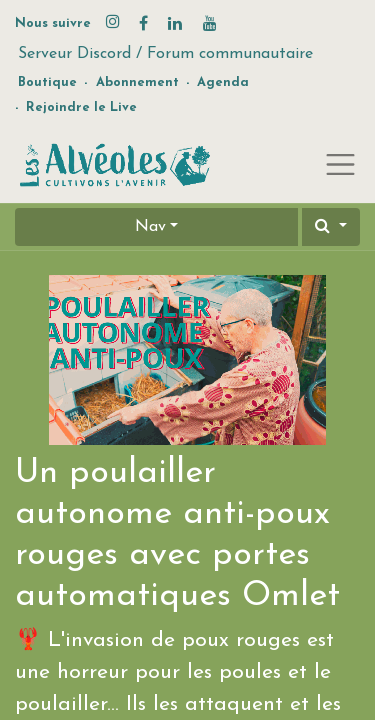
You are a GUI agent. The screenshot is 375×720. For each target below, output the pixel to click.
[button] (331, 227)
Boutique (47, 82)
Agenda (223, 82)
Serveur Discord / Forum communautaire (165, 54)
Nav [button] (150, 227)
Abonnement (137, 82)
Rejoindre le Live (81, 107)
